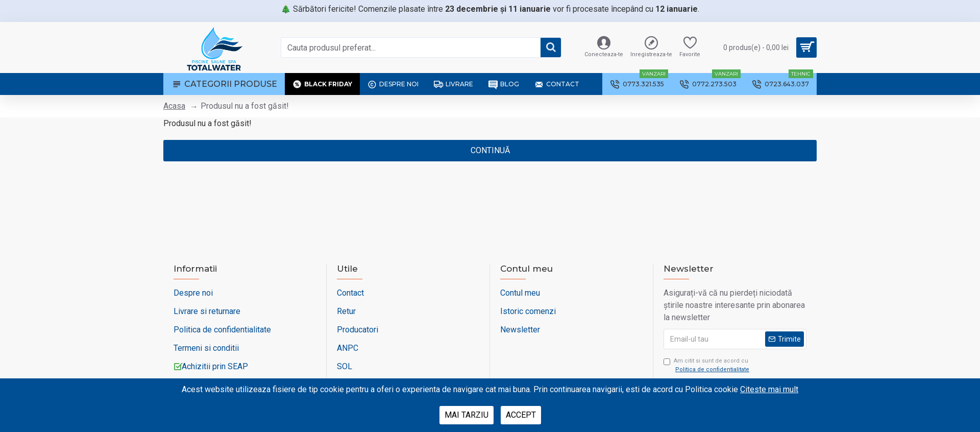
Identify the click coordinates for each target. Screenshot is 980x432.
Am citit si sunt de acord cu (707, 366)
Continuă (490, 150)
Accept (521, 415)
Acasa (174, 106)
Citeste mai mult (769, 389)
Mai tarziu (467, 415)
